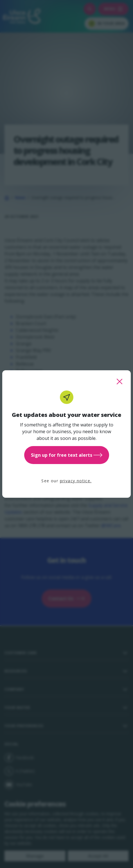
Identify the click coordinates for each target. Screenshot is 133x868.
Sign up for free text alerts (67, 455)
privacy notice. (76, 481)
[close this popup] (120, 382)
